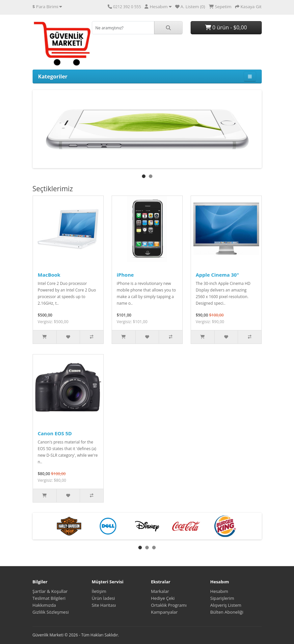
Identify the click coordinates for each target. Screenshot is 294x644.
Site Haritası (104, 605)
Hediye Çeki (163, 598)
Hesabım (219, 591)
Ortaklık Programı (169, 605)
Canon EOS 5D (55, 433)
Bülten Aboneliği (227, 612)
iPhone (125, 275)
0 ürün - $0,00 (226, 27)
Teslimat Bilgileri (49, 598)
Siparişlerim (222, 598)
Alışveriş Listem (226, 605)
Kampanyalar (164, 612)
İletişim (99, 591)
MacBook (49, 275)
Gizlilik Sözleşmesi (51, 612)
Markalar (160, 591)
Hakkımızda (44, 605)
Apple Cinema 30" (217, 275)
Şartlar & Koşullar (50, 591)
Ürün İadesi (104, 598)
